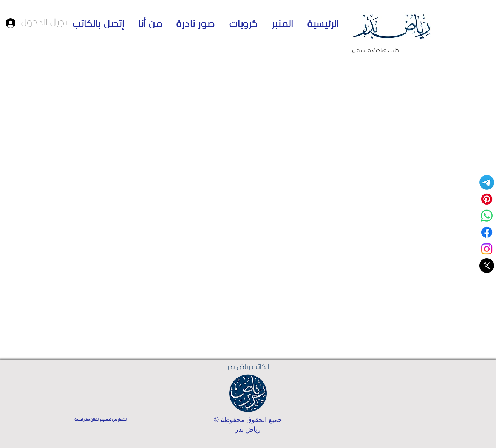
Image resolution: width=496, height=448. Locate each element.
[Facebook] (487, 232)
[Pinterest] (487, 199)
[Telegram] (487, 182)
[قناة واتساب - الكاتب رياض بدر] (487, 216)
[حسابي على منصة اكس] (487, 266)
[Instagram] (487, 249)
